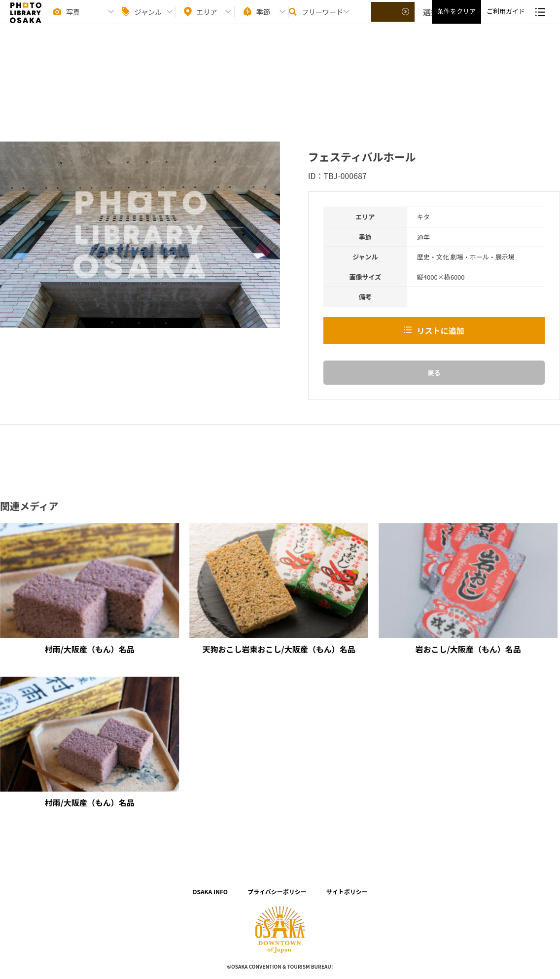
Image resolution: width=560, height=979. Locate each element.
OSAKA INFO (210, 891)
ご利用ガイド (506, 20)
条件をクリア (456, 20)
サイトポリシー (347, 891)
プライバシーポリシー (277, 891)
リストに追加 (440, 330)
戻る (434, 373)
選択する (393, 20)
